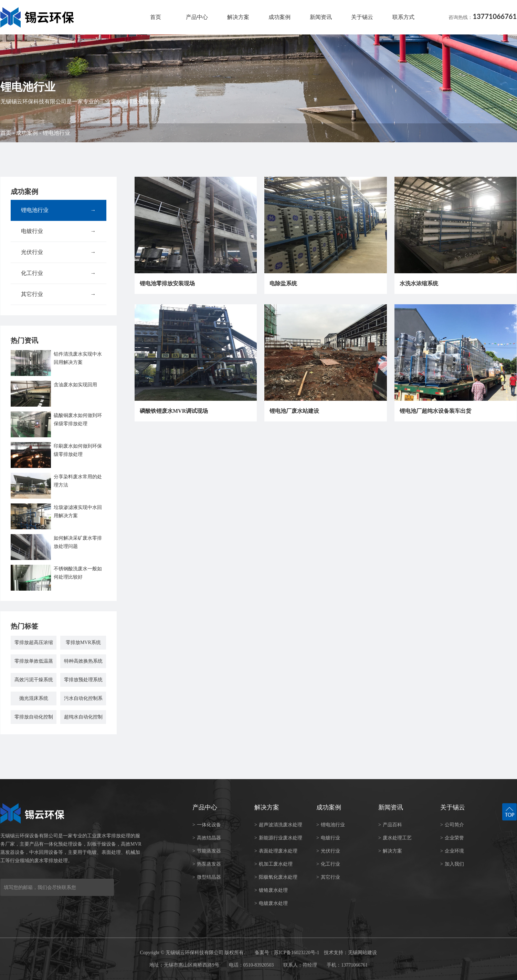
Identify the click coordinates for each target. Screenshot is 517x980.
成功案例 (279, 17)
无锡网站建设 (362, 953)
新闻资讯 (321, 17)
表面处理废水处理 (276, 851)
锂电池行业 (56, 133)
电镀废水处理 (271, 903)
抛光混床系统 (34, 698)
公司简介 (452, 825)
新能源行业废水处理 (278, 838)
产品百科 (390, 825)
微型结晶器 (207, 877)
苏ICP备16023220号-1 (297, 953)
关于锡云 (362, 17)
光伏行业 (59, 252)
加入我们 (452, 864)
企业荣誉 (452, 838)
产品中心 (197, 17)
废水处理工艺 (395, 838)
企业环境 (452, 851)
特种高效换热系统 (83, 661)
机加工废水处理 (273, 864)
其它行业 (59, 294)
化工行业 (59, 273)
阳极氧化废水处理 (276, 877)
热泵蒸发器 (207, 864)
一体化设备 (207, 825)
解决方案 (238, 17)
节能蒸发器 (207, 851)
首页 (156, 17)
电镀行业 (59, 231)
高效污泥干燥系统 (34, 680)
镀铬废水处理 (271, 890)
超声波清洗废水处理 (278, 825)
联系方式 (403, 17)
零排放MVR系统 (83, 642)
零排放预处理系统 (83, 680)
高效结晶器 (207, 838)
